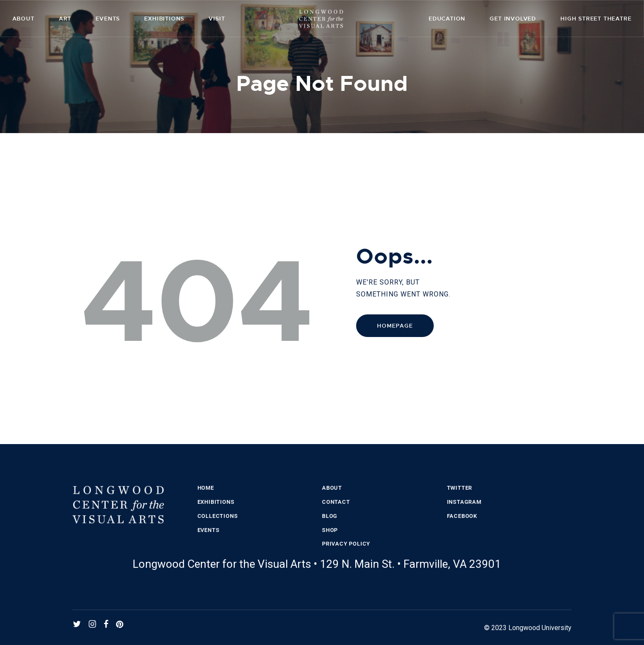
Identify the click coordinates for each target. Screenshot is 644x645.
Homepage (395, 326)
